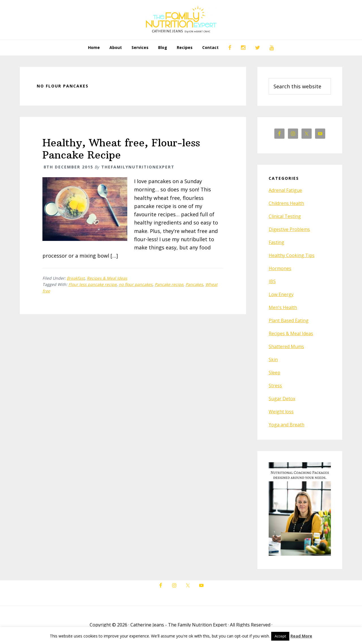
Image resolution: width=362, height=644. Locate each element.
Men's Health (283, 307)
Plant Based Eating (289, 320)
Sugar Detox (282, 399)
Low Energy (281, 294)
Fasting (276, 242)
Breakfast (76, 278)
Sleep (274, 373)
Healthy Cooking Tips (292, 255)
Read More (301, 636)
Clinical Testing (285, 216)
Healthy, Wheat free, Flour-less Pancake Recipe (121, 149)
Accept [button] (280, 636)
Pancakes (194, 284)
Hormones (280, 268)
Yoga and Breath (286, 425)
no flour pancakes (136, 284)
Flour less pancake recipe (92, 284)
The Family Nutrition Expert (181, 20)
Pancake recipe (169, 284)
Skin (273, 360)
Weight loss (281, 412)
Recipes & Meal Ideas (107, 278)
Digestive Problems (289, 229)
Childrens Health (286, 203)
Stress (275, 386)
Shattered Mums (286, 346)
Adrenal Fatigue (285, 190)
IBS (272, 281)
